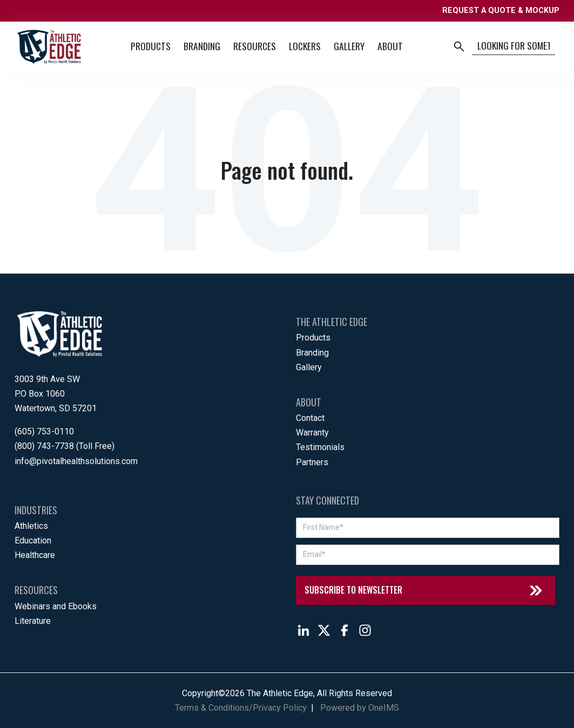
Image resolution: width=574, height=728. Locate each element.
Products (151, 46)
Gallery (349, 46)
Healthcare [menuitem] (35, 555)
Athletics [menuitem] (31, 526)
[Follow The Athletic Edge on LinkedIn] (303, 630)
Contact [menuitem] (310, 418)
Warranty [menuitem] (312, 433)
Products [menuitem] (313, 338)
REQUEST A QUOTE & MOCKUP (501, 11)
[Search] (514, 46)
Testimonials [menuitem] (320, 447)
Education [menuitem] (33, 540)
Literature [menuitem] (33, 621)
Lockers (305, 46)
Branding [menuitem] (312, 353)
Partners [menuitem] (312, 462)
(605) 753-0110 (44, 431)
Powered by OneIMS (360, 708)
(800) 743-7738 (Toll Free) (65, 446)
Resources (255, 46)
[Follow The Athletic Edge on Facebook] (345, 630)
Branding (202, 46)
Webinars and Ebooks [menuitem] (56, 606)
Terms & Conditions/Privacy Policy (241, 708)
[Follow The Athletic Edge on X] (324, 630)
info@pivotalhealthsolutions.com (76, 461)
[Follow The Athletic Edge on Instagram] (365, 630)
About (390, 46)
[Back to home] (49, 46)
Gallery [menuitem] (309, 367)
